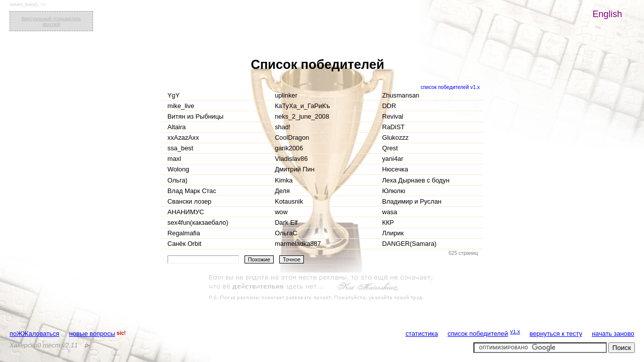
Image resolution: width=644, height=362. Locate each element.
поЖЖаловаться (34, 334)
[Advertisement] (322, 288)
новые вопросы (92, 334)
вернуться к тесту (556, 334)
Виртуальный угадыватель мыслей (51, 21)
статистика (422, 334)
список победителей (477, 334)
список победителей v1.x (450, 87)
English (608, 14)
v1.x (515, 331)
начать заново (613, 334)
